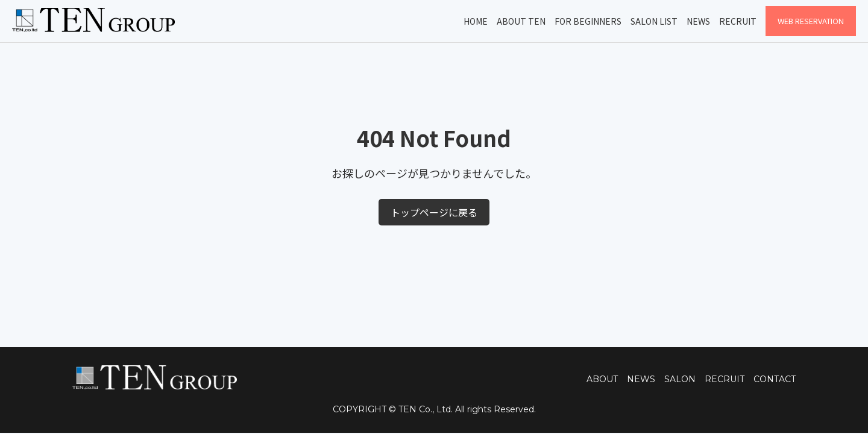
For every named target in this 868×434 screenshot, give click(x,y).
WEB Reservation (811, 21)
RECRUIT (725, 379)
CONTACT (775, 379)
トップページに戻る (434, 212)
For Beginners (588, 21)
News (698, 21)
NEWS (641, 379)
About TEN (521, 21)
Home (476, 21)
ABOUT (602, 379)
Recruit (738, 21)
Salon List (654, 21)
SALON (680, 379)
